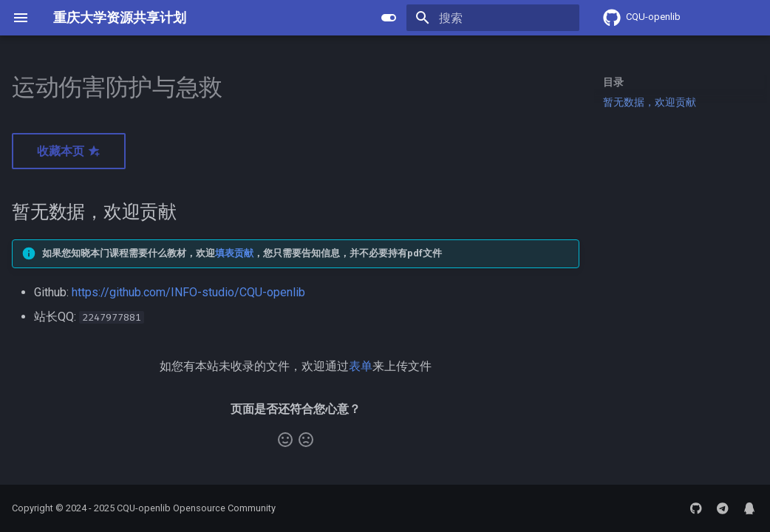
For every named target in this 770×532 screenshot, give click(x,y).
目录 (613, 82)
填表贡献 (234, 253)
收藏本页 (69, 151)
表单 (361, 366)
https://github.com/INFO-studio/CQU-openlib (188, 292)
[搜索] (493, 18)
